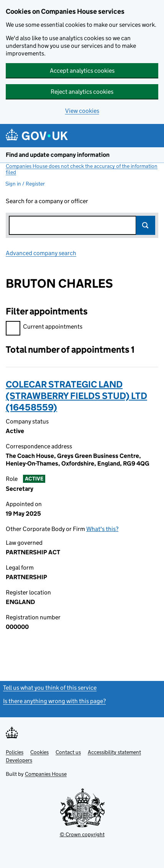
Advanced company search (41, 253)
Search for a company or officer (47, 201)
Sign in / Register (25, 184)
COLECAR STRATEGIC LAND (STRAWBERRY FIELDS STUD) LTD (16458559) (76, 396)
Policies (15, 752)
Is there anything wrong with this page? (54, 701)
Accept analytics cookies (82, 71)
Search (146, 225)
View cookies (82, 111)
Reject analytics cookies (82, 92)
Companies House (46, 774)
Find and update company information (58, 155)
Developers (19, 760)
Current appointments (44, 328)
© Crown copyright (82, 834)
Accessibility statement (114, 752)
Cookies (39, 752)
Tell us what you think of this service (50, 688)
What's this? (102, 529)
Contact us (68, 752)
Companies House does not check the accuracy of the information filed (82, 169)
